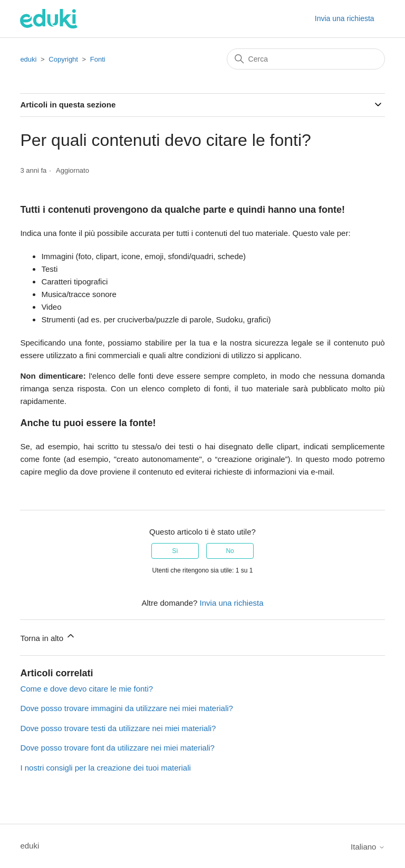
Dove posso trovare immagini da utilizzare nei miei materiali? (127, 708)
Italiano (368, 847)
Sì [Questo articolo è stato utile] (175, 551)
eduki (28, 59)
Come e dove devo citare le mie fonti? (86, 689)
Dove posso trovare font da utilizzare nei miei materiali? (117, 748)
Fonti (98, 59)
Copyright (63, 59)
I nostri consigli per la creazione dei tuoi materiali (105, 768)
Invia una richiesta (345, 18)
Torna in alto (48, 637)
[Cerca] (306, 59)
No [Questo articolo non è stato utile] (230, 551)
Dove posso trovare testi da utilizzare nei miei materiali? (118, 728)
